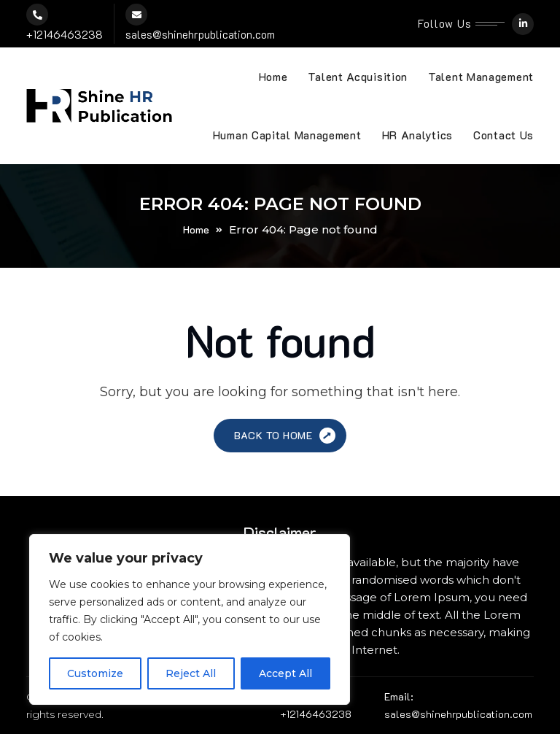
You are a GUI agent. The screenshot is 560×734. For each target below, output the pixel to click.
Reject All (191, 673)
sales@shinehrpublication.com (200, 34)
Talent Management (481, 77)
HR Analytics (417, 135)
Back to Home (286, 436)
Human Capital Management (287, 135)
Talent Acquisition (358, 77)
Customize (95, 673)
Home (273, 77)
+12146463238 (65, 34)
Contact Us (503, 135)
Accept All (285, 673)
